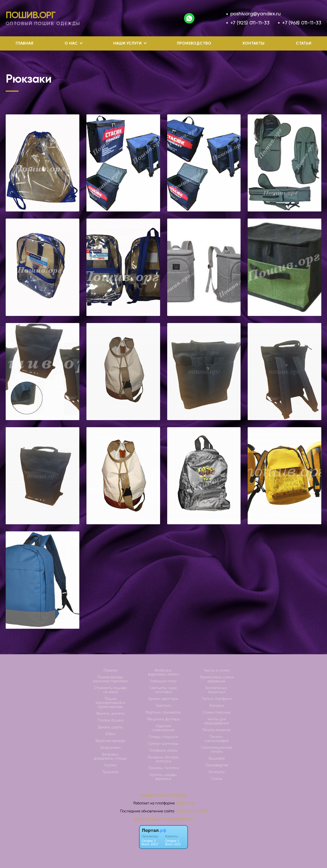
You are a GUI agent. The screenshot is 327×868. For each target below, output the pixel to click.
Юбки (110, 734)
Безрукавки (110, 748)
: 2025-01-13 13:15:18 (191, 811)
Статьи (304, 43)
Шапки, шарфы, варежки (163, 777)
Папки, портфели (217, 699)
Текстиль (163, 706)
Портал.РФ (185, 803)
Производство (194, 43)
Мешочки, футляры (163, 719)
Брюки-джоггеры (163, 699)
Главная (24, 43)
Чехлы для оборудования (217, 721)
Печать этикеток (217, 730)
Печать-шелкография (217, 739)
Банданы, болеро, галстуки (163, 759)
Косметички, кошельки (217, 690)
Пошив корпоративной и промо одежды (110, 703)
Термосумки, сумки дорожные (217, 679)
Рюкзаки (217, 706)
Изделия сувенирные (163, 728)
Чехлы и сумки (217, 670)
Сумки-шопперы (163, 744)
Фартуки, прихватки (163, 712)
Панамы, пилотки (163, 768)
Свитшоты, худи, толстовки (163, 690)
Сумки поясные (217, 712)
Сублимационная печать (217, 750)
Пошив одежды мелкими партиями (110, 679)
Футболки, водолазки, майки (163, 672)
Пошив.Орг (31, 15)
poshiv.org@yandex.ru (255, 13)
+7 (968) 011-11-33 (302, 23)
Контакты (253, 43)
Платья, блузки (110, 720)
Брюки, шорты (110, 727)
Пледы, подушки (163, 737)
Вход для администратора (164, 795)
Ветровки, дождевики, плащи (110, 756)
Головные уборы (163, 750)
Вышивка (217, 758)
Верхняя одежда (110, 741)
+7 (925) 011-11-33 (250, 23)
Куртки (110, 765)
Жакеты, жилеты (110, 714)
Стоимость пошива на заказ (110, 690)
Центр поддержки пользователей (163, 819)
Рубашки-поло (163, 681)
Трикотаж (110, 772)
